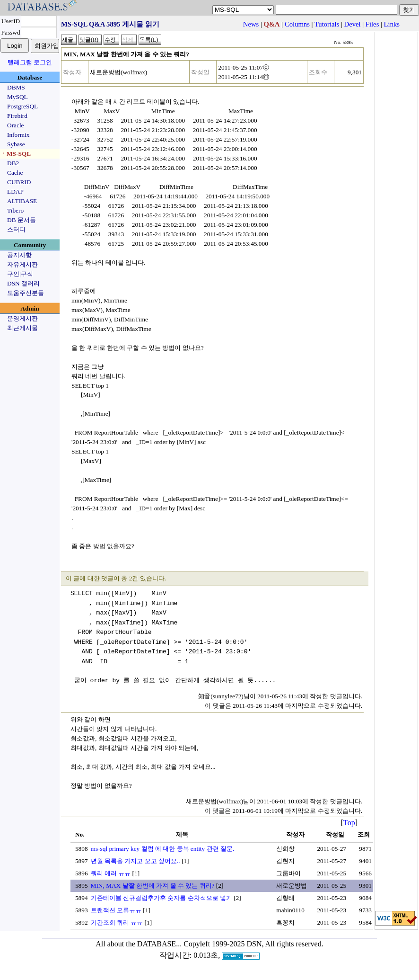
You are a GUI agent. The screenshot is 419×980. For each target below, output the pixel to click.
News (251, 24)
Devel (353, 24)
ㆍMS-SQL (16, 154)
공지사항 (19, 255)
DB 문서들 (22, 220)
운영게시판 (22, 318)
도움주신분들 (26, 293)
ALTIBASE (22, 201)
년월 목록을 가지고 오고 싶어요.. (135, 861)
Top (349, 823)
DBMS (16, 87)
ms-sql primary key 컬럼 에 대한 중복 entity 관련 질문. (163, 849)
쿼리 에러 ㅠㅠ (111, 873)
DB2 (13, 163)
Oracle (16, 125)
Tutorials (327, 24)
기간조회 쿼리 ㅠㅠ (117, 922)
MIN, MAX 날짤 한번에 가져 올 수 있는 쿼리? (153, 886)
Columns (297, 24)
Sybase (16, 144)
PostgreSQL (22, 106)
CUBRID (19, 182)
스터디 (16, 229)
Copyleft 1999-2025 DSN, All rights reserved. (253, 944)
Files (372, 24)
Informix (18, 135)
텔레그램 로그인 (30, 62)
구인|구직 (20, 274)
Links (392, 24)
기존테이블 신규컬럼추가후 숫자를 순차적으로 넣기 (161, 898)
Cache (15, 173)
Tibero (15, 210)
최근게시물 (22, 328)
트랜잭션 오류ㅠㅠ (116, 910)
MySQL (17, 97)
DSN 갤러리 (23, 283)
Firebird (17, 116)
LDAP (15, 192)
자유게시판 (22, 264)
